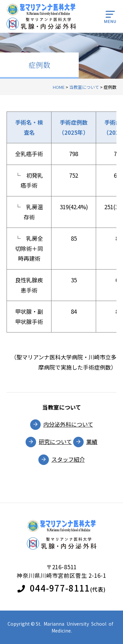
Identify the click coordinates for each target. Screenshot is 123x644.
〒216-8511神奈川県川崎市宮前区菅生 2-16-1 (61, 571)
